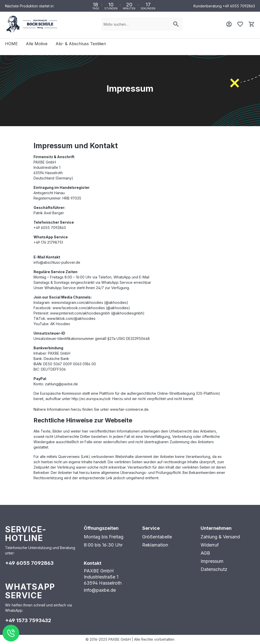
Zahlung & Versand (220, 537)
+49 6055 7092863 (239, 6)
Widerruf (210, 545)
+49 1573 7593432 (28, 620)
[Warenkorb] (251, 24)
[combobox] (135, 24)
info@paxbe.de (100, 590)
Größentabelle (157, 537)
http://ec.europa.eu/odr (91, 399)
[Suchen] (176, 24)
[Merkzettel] (240, 24)
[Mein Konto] (229, 24)
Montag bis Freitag (104, 537)
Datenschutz (214, 569)
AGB (205, 553)
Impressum (212, 561)
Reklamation (155, 545)
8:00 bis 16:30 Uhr (103, 545)
